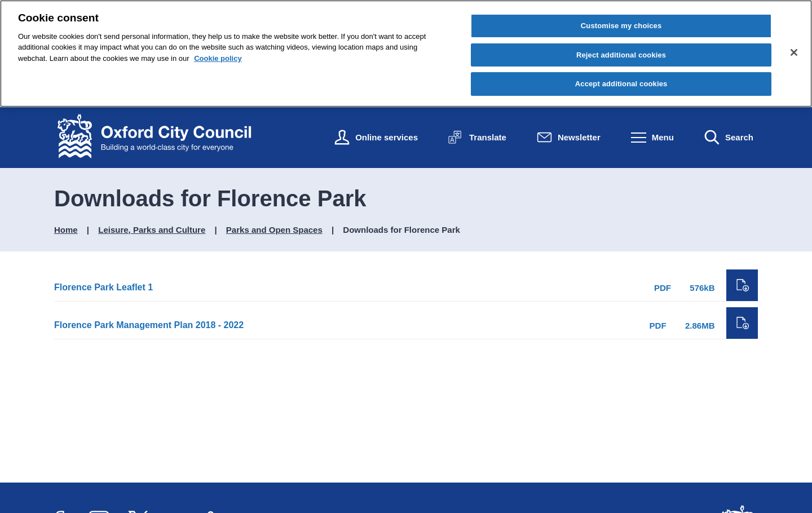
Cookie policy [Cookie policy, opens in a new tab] (218, 58)
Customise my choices (621, 26)
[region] (406, 54)
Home (66, 230)
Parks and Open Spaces (274, 230)
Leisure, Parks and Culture (152, 230)
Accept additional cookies (621, 84)
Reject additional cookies (621, 55)
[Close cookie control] (794, 52)
